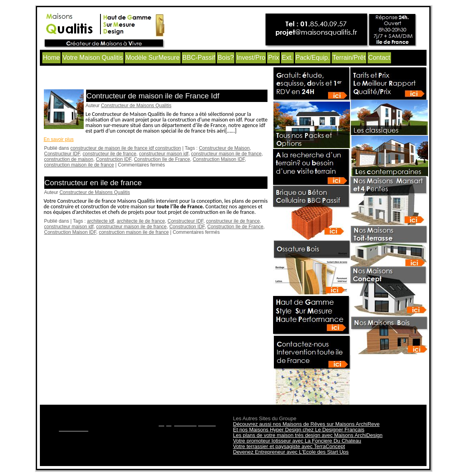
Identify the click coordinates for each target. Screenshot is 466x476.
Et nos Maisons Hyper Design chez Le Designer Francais (299, 430)
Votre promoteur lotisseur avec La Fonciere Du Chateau (297, 441)
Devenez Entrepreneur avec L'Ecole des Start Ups (291, 452)
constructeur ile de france (109, 154)
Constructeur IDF (62, 154)
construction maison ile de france (79, 165)
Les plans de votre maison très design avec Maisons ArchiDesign (308, 435)
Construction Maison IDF (219, 159)
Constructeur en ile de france (93, 183)
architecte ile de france (141, 221)
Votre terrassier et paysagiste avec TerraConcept (289, 446)
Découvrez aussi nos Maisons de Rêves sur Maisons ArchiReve (307, 424)
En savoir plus (59, 139)
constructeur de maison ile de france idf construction (126, 148)
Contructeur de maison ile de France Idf (153, 96)
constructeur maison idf (164, 154)
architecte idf (100, 221)
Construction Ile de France (162, 159)
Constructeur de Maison (224, 148)
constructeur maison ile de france (226, 154)
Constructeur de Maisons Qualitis (136, 106)
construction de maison (69, 159)
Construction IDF (114, 159)
